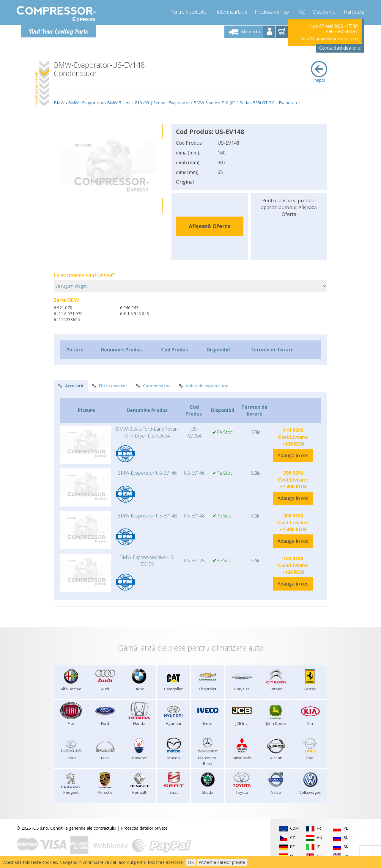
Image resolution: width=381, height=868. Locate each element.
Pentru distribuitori (190, 12)
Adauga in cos (293, 455)
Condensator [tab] (153, 386)
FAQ (301, 12)
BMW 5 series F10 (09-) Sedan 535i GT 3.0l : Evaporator (247, 103)
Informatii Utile (232, 12)
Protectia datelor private (144, 828)
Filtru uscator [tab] (110, 386)
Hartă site (354, 12)
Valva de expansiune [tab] (204, 386)
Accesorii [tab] (71, 386)
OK (191, 862)
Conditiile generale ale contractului (83, 828)
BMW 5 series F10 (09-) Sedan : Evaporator (148, 103)
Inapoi (319, 72)
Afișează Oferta (210, 226)
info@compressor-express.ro (330, 38)
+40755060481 (342, 31)
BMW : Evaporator (86, 103)
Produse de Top (272, 12)
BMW (59, 103)
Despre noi (325, 12)
